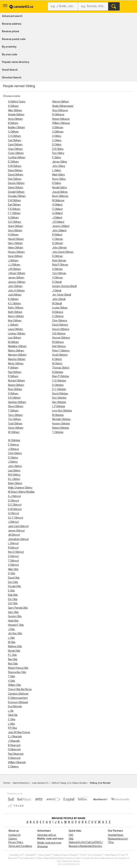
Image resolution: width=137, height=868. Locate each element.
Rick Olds (13, 664)
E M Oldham (14, 201)
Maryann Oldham (17, 355)
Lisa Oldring (14, 471)
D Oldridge (58, 385)
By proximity (9, 47)
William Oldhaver (61, 123)
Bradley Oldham (16, 128)
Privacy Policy (16, 842)
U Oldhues (58, 132)
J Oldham (13, 261)
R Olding (57, 183)
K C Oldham (14, 304)
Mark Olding (58, 175)
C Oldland (57, 209)
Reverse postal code (14, 39)
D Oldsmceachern (18, 698)
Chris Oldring (15, 453)
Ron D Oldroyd (16, 552)
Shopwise (43, 847)
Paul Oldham (15, 372)
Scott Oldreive (60, 355)
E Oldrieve (13, 445)
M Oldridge (58, 415)
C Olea (12, 720)
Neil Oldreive (59, 346)
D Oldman (58, 243)
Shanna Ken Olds (17, 672)
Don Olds (13, 582)
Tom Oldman (59, 273)
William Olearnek (17, 762)
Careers (13, 839)
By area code (10, 55)
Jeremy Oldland (61, 226)
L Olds (11, 638)
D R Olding (58, 149)
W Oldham (14, 432)
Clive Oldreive (60, 321)
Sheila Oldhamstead (63, 106)
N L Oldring (14, 479)
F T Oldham (14, 213)
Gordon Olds (15, 616)
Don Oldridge (59, 398)
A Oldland (57, 205)
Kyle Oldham (15, 321)
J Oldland (57, 218)
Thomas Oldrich (61, 368)
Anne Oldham (15, 119)
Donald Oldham (16, 192)
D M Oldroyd (15, 509)
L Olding (57, 171)
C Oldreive (58, 316)
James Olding (60, 162)
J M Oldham (14, 269)
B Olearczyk (14, 745)
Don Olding (58, 153)
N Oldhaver (58, 115)
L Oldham (13, 325)
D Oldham (13, 162)
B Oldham (13, 123)
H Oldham (13, 235)
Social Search (10, 70)
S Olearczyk (14, 758)
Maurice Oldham (17, 359)
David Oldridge (60, 394)
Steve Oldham (16, 406)
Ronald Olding (59, 188)
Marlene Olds (15, 647)
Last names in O (40, 783)
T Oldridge (58, 432)
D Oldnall (57, 282)
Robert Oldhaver (61, 119)
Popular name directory (16, 62)
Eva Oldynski (15, 707)
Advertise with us (47, 835)
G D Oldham (15, 222)
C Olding (57, 141)
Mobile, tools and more (49, 843)
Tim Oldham (15, 419)
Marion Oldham (16, 351)
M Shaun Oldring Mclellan (21, 492)
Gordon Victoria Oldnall (64, 286)
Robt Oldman (59, 261)
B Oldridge (58, 372)
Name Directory (21, 783)
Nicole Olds (14, 651)
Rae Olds (13, 659)
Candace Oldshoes (18, 694)
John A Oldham (16, 291)
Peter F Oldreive (61, 351)
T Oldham (13, 411)
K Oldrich (57, 359)
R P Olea (12, 728)
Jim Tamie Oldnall (62, 295)
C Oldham (13, 132)
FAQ (71, 835)
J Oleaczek (14, 741)
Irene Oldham (15, 256)
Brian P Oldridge (61, 376)
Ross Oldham (15, 389)
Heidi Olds (13, 621)
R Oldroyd (13, 548)
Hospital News (116, 835)
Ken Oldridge (59, 402)
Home (6, 783)
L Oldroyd (13, 543)
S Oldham (13, 394)
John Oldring (15, 466)
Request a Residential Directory (85, 846)
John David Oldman (63, 252)
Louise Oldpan (60, 308)
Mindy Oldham (16, 364)
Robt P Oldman (60, 265)
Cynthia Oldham (17, 158)
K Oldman (57, 256)
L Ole (11, 711)
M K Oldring (14, 475)
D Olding (57, 145)
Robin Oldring (15, 483)
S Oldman (57, 269)
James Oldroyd (16, 531)
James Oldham (16, 278)
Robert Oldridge (61, 428)
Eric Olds (13, 599)
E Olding (57, 158)
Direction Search (12, 78)
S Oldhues (58, 128)
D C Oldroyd (15, 505)
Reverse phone (11, 32)
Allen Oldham (15, 110)
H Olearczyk (14, 750)
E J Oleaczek (15, 737)
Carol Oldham (15, 145)
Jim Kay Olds (15, 634)
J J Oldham (14, 265)
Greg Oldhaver (60, 110)
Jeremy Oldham (17, 282)
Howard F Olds (16, 625)
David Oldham (16, 175)
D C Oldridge (59, 389)
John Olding (59, 166)
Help (71, 839)
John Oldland (59, 231)
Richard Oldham (16, 381)
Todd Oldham (15, 424)
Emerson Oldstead (18, 702)
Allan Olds (13, 569)
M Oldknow (58, 201)
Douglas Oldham (17, 196)
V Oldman (57, 278)
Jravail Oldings (60, 192)
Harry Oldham (15, 243)
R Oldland (57, 235)
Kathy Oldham (16, 308)
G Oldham (13, 218)
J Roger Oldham (17, 273)
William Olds (14, 685)
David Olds (14, 578)
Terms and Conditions (20, 846)
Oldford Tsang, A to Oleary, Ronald (69, 783)
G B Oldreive (59, 334)
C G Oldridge (59, 381)
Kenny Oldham (16, 316)
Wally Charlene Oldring (20, 488)
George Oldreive (61, 338)
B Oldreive (58, 312)
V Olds (11, 681)
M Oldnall (57, 304)
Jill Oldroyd (14, 535)
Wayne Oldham (61, 102)
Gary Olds (13, 612)
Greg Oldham (15, 231)
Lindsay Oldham (17, 334)
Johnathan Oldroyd (18, 539)
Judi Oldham (15, 295)
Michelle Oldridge (61, 419)
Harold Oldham (16, 239)
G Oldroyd (13, 513)
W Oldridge (14, 440)
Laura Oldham (15, 329)
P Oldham (13, 368)
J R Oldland (58, 222)
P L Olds (12, 655)
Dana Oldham (15, 171)
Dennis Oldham (16, 183)
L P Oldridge (59, 406)
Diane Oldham (16, 188)
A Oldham (13, 106)
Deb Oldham (15, 179)
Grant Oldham (15, 226)
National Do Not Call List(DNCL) (86, 842)
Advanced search (12, 16)
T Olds (11, 677)
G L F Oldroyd (15, 518)
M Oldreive (58, 342)
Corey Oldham (16, 153)
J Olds (11, 629)
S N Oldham (14, 398)
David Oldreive (60, 325)
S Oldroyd (13, 556)
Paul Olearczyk (16, 754)
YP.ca (111, 842)
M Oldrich (57, 364)
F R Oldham (14, 209)
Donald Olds (14, 586)
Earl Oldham (14, 205)
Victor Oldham (16, 428)
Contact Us (14, 835)
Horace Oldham (16, 252)
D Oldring (13, 458)
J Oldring (13, 462)
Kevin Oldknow (60, 196)
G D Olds (13, 604)
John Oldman (59, 248)
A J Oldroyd (14, 496)
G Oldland (57, 213)
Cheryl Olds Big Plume (20, 689)
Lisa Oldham (15, 338)
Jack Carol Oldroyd (18, 526)
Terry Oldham (15, 415)
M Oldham (13, 342)
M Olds (12, 642)
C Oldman (58, 239)
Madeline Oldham (17, 346)
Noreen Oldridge (61, 424)
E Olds (11, 591)
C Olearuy (13, 767)
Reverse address (12, 24)
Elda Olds (13, 595)
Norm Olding (59, 179)
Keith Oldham (15, 312)
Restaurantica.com (118, 839)
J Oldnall (57, 291)
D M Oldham (15, 166)
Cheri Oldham (15, 149)
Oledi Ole (13, 715)
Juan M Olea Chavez (19, 732)
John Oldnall (59, 299)
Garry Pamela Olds (18, 608)
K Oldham (13, 299)
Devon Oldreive (61, 329)
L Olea (11, 724)
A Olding (57, 136)
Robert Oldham (16, 385)
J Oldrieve (13, 449)
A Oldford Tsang (17, 102)
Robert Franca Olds (18, 668)
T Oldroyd (13, 561)
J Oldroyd (13, 522)
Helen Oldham (16, 248)
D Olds (12, 574)
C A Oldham (14, 136)
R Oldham (13, 376)
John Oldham (15, 286)
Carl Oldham (15, 141)
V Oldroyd (13, 565)
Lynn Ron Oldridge (62, 411)
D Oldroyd (13, 501)
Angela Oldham (16, 115)
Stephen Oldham (17, 402)
